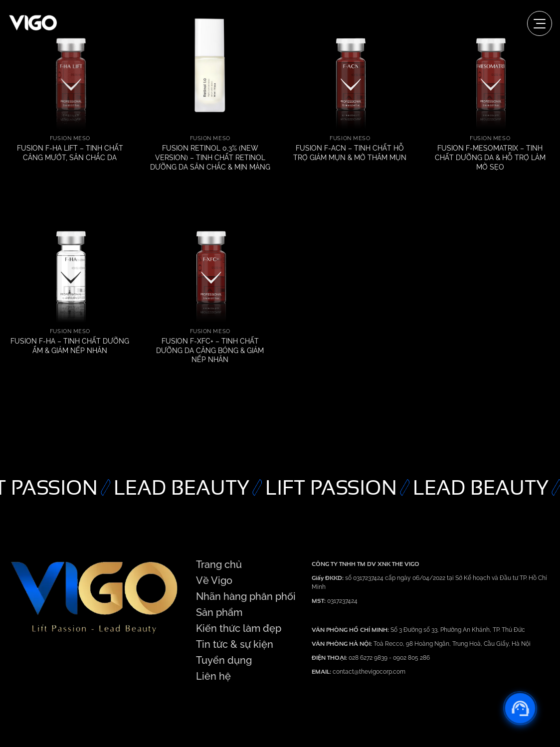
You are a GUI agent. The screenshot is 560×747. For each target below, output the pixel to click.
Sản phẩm (219, 612)
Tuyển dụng (224, 660)
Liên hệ (213, 676)
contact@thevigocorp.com (368, 672)
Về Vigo (214, 580)
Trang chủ (219, 564)
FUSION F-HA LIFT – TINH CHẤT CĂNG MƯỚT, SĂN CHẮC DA (70, 153)
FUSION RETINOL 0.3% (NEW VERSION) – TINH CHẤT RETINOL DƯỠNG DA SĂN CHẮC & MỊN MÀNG (210, 157)
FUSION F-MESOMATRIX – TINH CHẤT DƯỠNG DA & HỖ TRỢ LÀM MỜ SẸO (490, 157)
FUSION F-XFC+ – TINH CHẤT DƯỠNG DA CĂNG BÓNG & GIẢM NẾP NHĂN (210, 350)
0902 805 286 (411, 658)
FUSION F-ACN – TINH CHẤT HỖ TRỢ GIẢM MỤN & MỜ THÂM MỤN (350, 153)
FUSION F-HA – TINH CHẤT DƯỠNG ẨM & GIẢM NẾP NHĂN (70, 346)
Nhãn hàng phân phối (246, 596)
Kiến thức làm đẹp (239, 628)
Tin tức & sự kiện (235, 644)
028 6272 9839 (369, 658)
